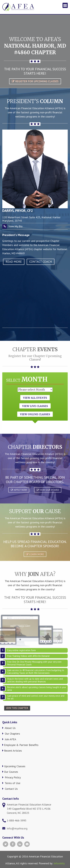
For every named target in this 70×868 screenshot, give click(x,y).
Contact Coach (41, 262)
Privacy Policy (12, 777)
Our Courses (10, 772)
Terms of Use (11, 783)
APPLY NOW (19, 490)
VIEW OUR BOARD (48, 490)
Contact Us (10, 789)
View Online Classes (35, 414)
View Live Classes (35, 406)
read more (14, 262)
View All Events (35, 398)
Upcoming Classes (14, 766)
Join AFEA (9, 739)
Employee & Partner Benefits (20, 745)
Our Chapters (11, 734)
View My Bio (15, 226)
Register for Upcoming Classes (35, 81)
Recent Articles (12, 751)
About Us (9, 728)
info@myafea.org (17, 828)
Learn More (35, 554)
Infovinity (59, 863)
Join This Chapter (17, 708)
